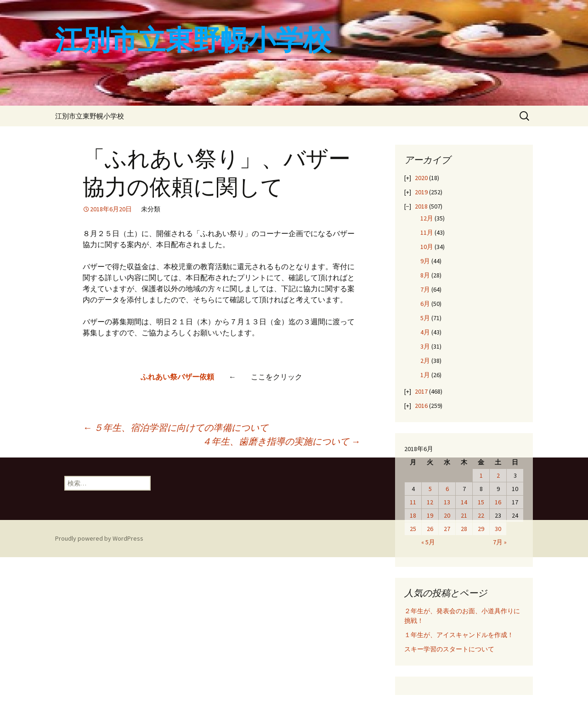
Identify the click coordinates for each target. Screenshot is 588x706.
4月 (425, 332)
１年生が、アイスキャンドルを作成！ (459, 635)
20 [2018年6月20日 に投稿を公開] (447, 515)
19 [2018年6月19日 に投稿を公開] (430, 515)
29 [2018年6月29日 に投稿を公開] (481, 529)
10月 (427, 247)
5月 (425, 318)
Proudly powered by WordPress (99, 538)
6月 (425, 304)
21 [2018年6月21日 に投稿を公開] (464, 515)
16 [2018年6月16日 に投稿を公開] (498, 502)
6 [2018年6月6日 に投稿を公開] (447, 489)
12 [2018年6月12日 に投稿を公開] (430, 502)
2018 (421, 206)
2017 (421, 391)
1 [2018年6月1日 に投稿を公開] (481, 475)
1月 (425, 375)
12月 (427, 218)
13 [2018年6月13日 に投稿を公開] (447, 502)
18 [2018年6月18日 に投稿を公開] (413, 515)
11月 (427, 232)
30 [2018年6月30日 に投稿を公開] (498, 529)
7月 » (500, 542)
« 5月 (428, 542)
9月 (425, 261)
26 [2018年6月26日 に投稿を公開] (430, 529)
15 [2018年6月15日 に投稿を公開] (481, 502)
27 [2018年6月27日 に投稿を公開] (447, 529)
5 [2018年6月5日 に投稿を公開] (430, 489)
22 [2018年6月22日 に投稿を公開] (481, 515)
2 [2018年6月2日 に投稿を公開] (498, 475)
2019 (421, 192)
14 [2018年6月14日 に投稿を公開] (464, 502)
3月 (425, 346)
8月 (425, 275)
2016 (421, 406)
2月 (425, 361)
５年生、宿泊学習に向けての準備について (175, 427)
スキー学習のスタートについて (449, 649)
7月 (425, 289)
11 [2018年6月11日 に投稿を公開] (413, 502)
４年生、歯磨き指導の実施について (281, 441)
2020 (421, 178)
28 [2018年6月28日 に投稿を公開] (464, 529)
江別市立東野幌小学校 (90, 116)
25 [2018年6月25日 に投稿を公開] (413, 529)
